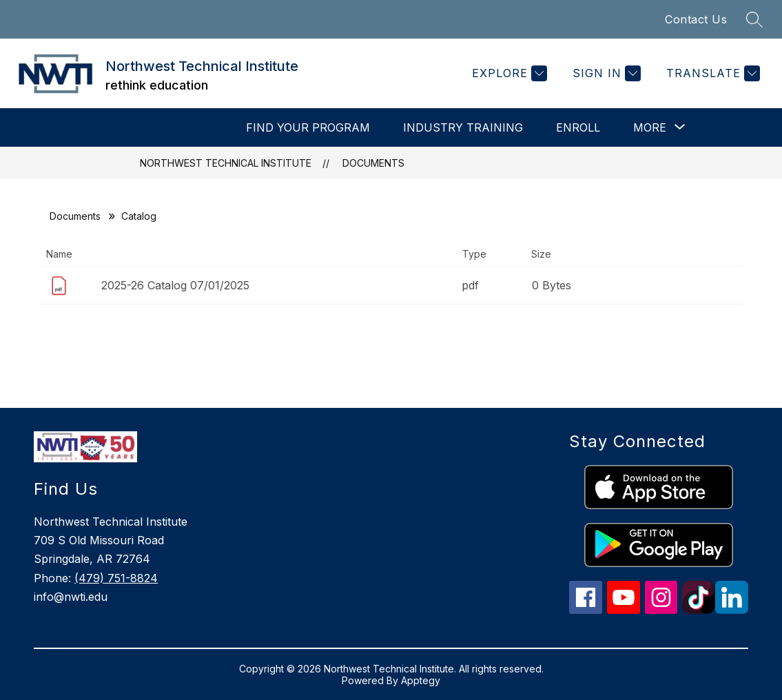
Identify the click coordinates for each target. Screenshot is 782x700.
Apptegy (421, 680)
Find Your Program (308, 127)
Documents (373, 163)
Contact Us (696, 19)
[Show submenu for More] (650, 127)
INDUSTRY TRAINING (463, 127)
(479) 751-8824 (116, 578)
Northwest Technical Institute (226, 163)
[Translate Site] (711, 73)
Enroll (578, 127)
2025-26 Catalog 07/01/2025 (175, 285)
